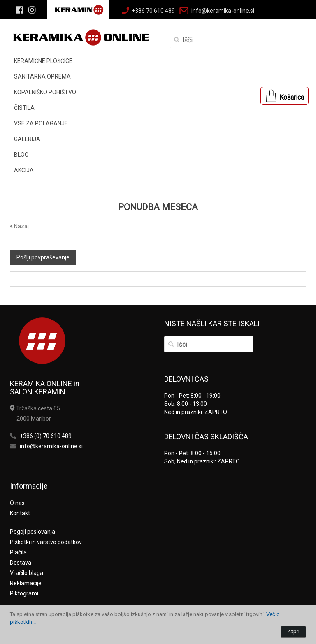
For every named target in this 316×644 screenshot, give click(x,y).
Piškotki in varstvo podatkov (46, 542)
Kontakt (20, 513)
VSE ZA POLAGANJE (41, 123)
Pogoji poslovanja (33, 532)
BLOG (21, 155)
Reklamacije (26, 583)
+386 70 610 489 (153, 11)
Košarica (292, 97)
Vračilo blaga (27, 573)
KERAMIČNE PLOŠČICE (43, 61)
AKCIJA (24, 170)
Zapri (293, 631)
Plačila (18, 552)
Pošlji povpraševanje (43, 257)
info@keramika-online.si (223, 11)
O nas (17, 503)
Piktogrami (24, 593)
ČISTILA (24, 108)
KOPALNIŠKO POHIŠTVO (45, 92)
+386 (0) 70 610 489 (46, 436)
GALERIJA (27, 139)
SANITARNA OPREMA (42, 76)
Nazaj (19, 226)
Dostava (21, 563)
